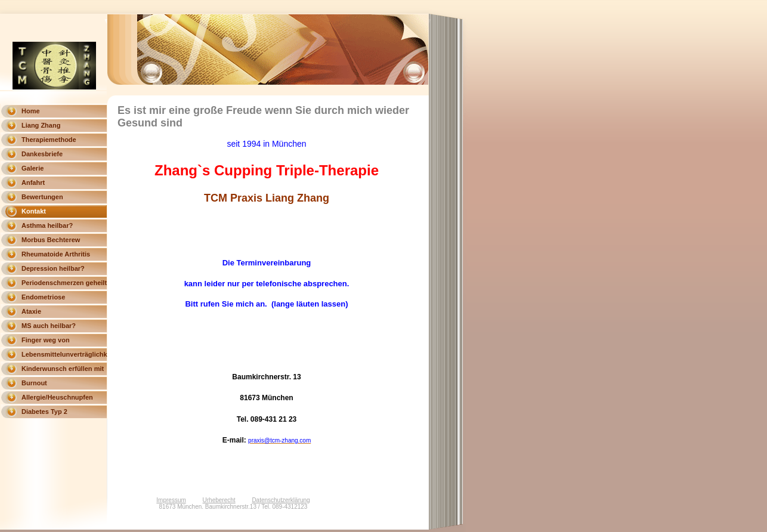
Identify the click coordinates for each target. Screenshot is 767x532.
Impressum (171, 500)
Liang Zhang (41, 125)
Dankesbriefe (42, 154)
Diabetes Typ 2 (44, 412)
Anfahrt (33, 183)
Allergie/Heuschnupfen (57, 397)
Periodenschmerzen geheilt (64, 283)
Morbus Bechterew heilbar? (51, 242)
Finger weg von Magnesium (46, 342)
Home (31, 111)
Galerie (33, 168)
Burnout (34, 383)
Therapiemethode (49, 140)
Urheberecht (219, 500)
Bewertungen (42, 197)
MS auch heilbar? (49, 326)
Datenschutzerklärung (281, 500)
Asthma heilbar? (47, 225)
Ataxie (31, 311)
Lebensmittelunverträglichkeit (64, 354)
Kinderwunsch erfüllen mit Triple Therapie (63, 370)
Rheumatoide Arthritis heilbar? (56, 256)
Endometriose (43, 297)
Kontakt (34, 211)
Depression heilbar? (53, 268)
